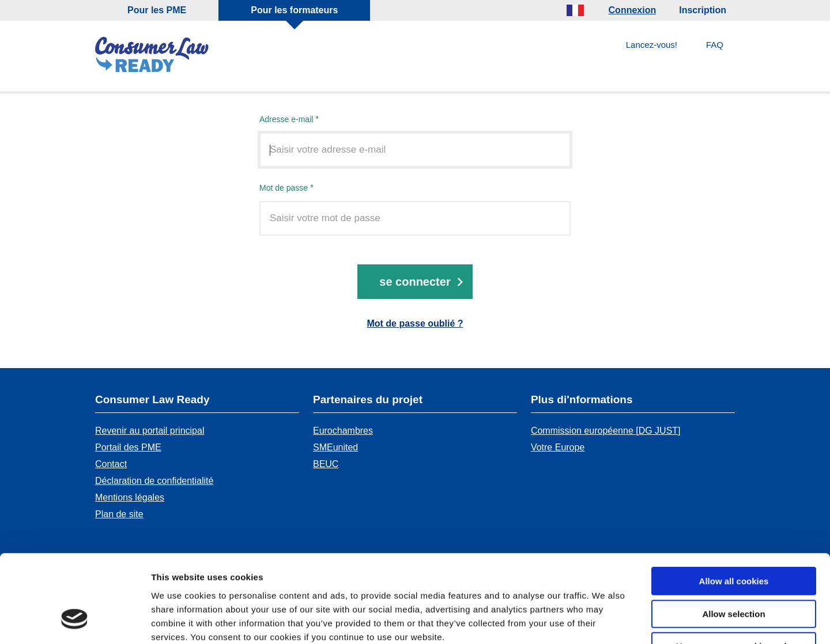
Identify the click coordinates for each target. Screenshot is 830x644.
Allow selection (733, 539)
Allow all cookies (734, 506)
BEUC (326, 464)
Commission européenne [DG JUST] (606, 431)
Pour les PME (157, 10)
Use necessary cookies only (734, 571)
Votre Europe (558, 447)
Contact (111, 464)
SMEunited (335, 447)
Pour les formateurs (294, 10)
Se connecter (415, 282)
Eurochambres (343, 431)
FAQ (715, 45)
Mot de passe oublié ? (415, 324)
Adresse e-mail (286, 120)
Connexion (633, 10)
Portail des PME (128, 447)
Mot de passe (284, 188)
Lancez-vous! (652, 45)
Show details (605, 621)
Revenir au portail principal (150, 431)
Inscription (703, 10)
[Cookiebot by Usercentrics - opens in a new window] (75, 622)
